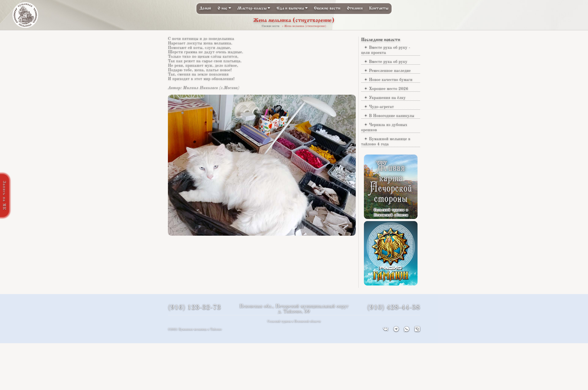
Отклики (355, 8)
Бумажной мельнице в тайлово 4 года (386, 142)
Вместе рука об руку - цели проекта (386, 50)
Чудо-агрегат (381, 107)
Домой (205, 8)
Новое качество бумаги (391, 80)
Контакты (379, 8)
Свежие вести (327, 8)
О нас (224, 8)
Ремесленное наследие (390, 71)
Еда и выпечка (292, 8)
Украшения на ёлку (387, 98)
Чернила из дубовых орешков (384, 127)
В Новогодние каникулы (391, 116)
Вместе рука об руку (388, 62)
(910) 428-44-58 (394, 308)
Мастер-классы (254, 8)
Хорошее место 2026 (389, 89)
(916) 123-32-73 (194, 308)
